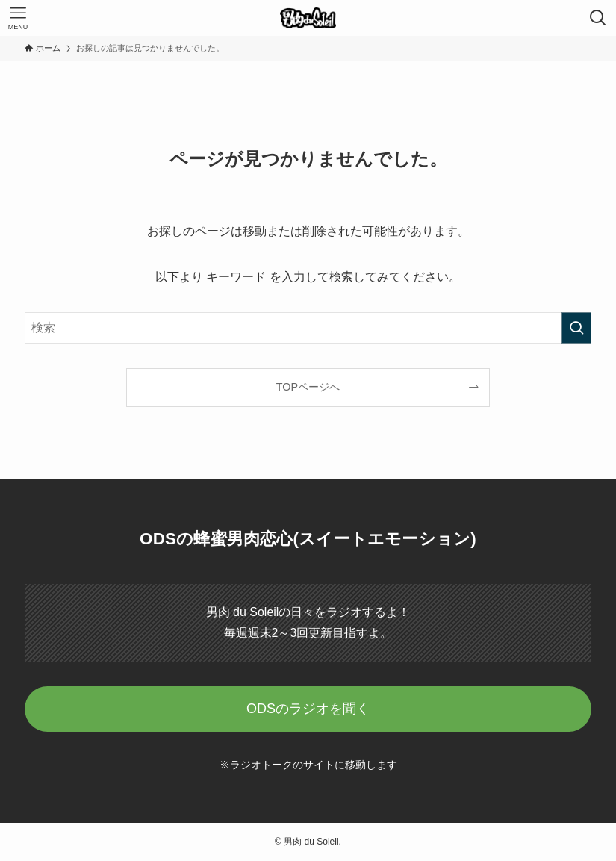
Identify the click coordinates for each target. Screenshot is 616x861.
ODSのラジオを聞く (308, 709)
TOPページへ (308, 387)
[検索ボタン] (598, 18)
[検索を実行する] (576, 328)
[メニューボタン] (18, 18)
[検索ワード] (308, 328)
